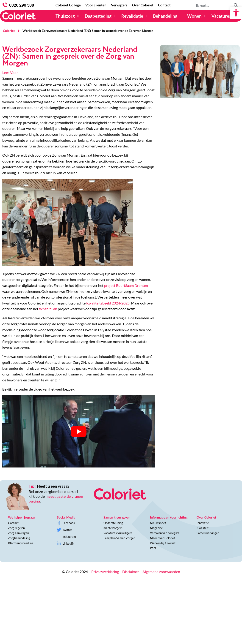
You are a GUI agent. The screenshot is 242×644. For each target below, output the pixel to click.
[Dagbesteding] (101, 16)
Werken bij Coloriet (163, 543)
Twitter (67, 530)
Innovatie (203, 523)
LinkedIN (68, 543)
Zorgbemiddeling (19, 538)
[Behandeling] (168, 16)
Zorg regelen (16, 528)
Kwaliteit (203, 528)
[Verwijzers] (119, 5)
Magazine (156, 528)
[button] (236, 13)
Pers (153, 548)
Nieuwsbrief (158, 523)
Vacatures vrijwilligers (118, 533)
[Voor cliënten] (96, 5)
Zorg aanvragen (18, 533)
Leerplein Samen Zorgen (119, 538)
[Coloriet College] (68, 5)
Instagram (69, 537)
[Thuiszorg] (68, 16)
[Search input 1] (213, 5)
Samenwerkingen (208, 533)
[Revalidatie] (135, 16)
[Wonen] (197, 16)
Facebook (69, 523)
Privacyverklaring (105, 572)
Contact (13, 523)
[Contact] (164, 5)
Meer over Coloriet (163, 538)
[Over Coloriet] (143, 5)
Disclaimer (131, 572)
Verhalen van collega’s (165, 533)
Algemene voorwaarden (161, 572)
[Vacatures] (224, 16)
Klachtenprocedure (21, 543)
